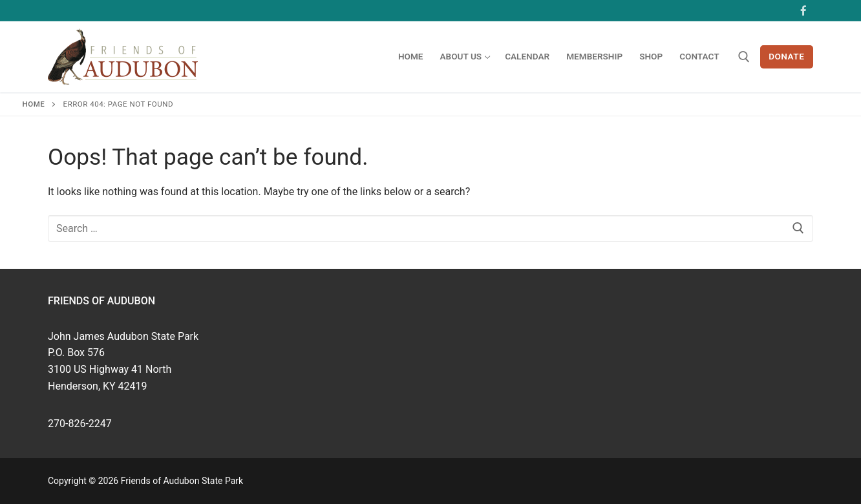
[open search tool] (744, 57)
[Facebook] (803, 11)
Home (34, 104)
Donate (786, 56)
